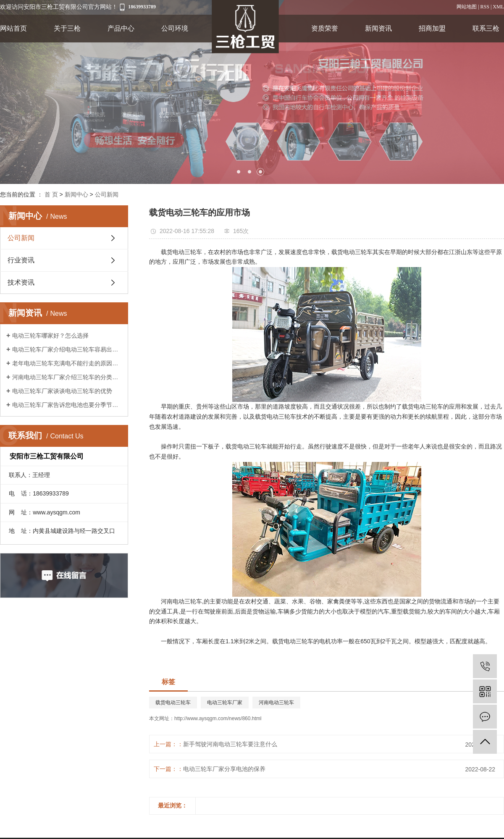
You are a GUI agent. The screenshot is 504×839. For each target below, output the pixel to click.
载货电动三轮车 (173, 703)
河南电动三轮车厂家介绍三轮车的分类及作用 (67, 377)
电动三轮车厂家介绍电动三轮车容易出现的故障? (67, 349)
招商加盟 (432, 28)
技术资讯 (21, 282)
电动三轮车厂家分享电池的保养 (224, 769)
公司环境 (175, 28)
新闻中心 (76, 194)
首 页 (51, 194)
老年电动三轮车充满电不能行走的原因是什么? (67, 363)
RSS (485, 7)
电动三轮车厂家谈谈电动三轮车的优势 (62, 391)
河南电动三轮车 (276, 703)
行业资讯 (21, 260)
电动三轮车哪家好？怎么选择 (50, 336)
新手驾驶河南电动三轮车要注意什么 (230, 744)
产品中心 (121, 28)
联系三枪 (486, 28)
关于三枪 (67, 28)
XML (498, 7)
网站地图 (467, 7)
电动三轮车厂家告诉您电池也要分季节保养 (67, 405)
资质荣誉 (325, 28)
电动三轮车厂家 (225, 703)
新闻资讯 (378, 28)
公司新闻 (107, 194)
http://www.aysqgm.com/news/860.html (218, 718)
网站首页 (13, 28)
